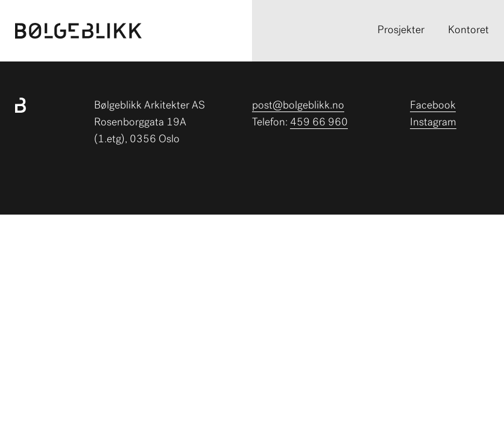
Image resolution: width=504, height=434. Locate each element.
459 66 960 (319, 123)
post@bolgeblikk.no (298, 106)
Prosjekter (401, 30)
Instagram (433, 123)
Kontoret (468, 30)
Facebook (433, 106)
